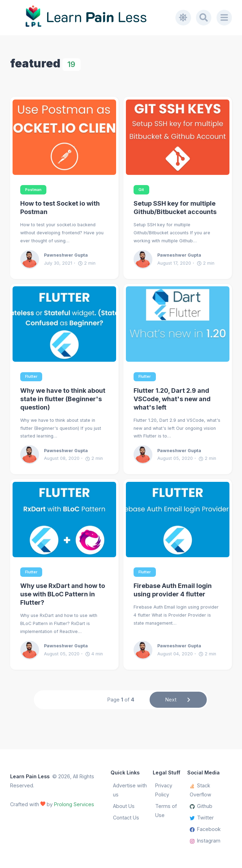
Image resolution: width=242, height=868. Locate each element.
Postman (33, 190)
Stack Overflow (201, 790)
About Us (124, 806)
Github (201, 806)
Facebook (205, 829)
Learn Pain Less (30, 776)
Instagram (205, 841)
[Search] (204, 17)
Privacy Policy (164, 790)
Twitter (202, 818)
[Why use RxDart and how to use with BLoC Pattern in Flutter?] (64, 520)
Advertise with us (130, 790)
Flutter (31, 377)
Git (141, 190)
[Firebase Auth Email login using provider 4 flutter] (178, 520)
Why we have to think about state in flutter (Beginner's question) (63, 399)
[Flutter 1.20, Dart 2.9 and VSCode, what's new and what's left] (178, 324)
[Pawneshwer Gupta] (32, 259)
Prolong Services (74, 804)
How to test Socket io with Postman (60, 208)
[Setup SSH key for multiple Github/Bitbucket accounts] (178, 137)
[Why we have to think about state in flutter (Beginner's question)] (64, 324)
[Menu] (224, 17)
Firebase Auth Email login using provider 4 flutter (173, 590)
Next (178, 700)
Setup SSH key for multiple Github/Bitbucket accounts (175, 208)
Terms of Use (166, 811)
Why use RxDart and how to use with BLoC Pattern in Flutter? (63, 594)
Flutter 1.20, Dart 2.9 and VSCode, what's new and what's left (172, 399)
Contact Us (126, 818)
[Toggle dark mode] (183, 17)
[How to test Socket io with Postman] (64, 137)
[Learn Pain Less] (93, 18)
